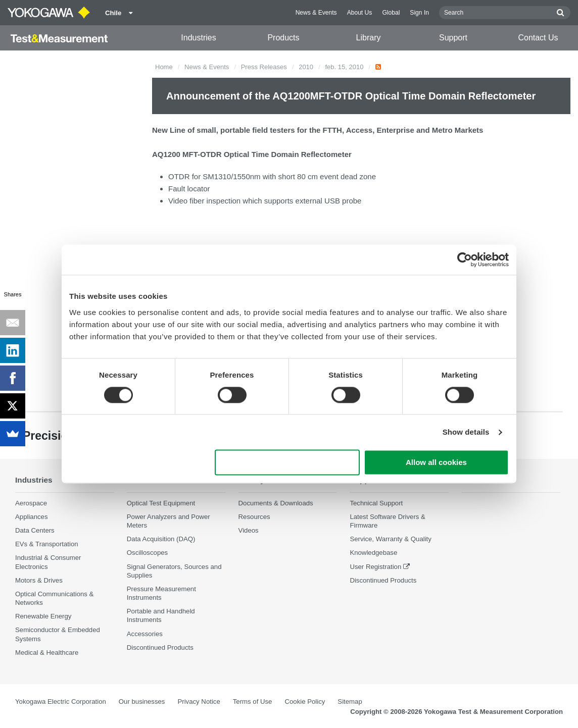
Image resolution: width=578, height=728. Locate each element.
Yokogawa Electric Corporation (61, 701)
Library (369, 38)
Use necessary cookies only (287, 463)
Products (283, 38)
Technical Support (376, 503)
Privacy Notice (199, 701)
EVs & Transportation (47, 544)
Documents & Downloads (276, 503)
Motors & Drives (39, 580)
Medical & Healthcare (47, 653)
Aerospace (31, 503)
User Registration (375, 567)
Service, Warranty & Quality (390, 539)
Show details (466, 432)
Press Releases (264, 67)
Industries (198, 38)
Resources (254, 517)
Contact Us (538, 38)
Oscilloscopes (147, 553)
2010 (306, 67)
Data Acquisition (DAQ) (161, 539)
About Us (360, 13)
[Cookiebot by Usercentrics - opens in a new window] (465, 259)
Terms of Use (253, 701)
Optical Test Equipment (161, 503)
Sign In (419, 13)
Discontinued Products (160, 647)
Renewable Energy (43, 616)
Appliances (32, 517)
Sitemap (350, 701)
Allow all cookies (436, 463)
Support (453, 38)
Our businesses (142, 701)
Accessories (145, 634)
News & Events (316, 13)
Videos (249, 530)
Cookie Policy (305, 701)
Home (164, 67)
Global (391, 13)
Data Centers (35, 530)
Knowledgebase (373, 553)
